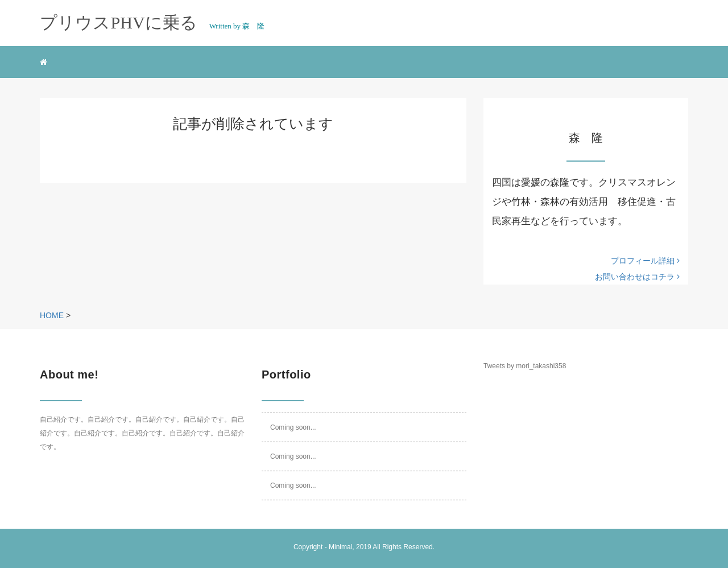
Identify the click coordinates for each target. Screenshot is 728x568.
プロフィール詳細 (645, 261)
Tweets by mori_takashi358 (525, 366)
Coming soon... (293, 427)
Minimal (340, 547)
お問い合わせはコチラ (637, 277)
